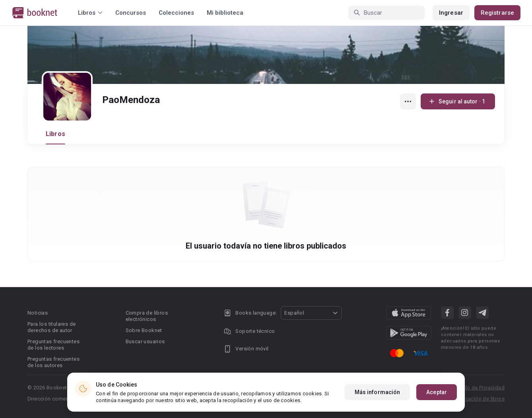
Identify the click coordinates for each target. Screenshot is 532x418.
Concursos (131, 13)
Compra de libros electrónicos (147, 316)
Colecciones (176, 13)
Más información (378, 392)
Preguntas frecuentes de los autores (53, 362)
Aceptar (437, 392)
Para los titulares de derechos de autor (51, 327)
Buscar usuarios (145, 341)
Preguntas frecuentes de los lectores (53, 345)
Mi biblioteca (225, 13)
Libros (55, 134)
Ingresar (451, 13)
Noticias (38, 313)
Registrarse (497, 13)
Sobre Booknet (144, 330)
